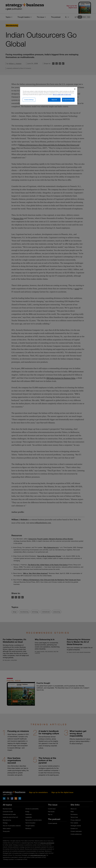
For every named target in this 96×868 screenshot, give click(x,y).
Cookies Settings (29, 100)
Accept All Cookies (68, 100)
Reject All (54, 100)
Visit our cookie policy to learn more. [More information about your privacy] (62, 95)
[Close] (75, 89)
